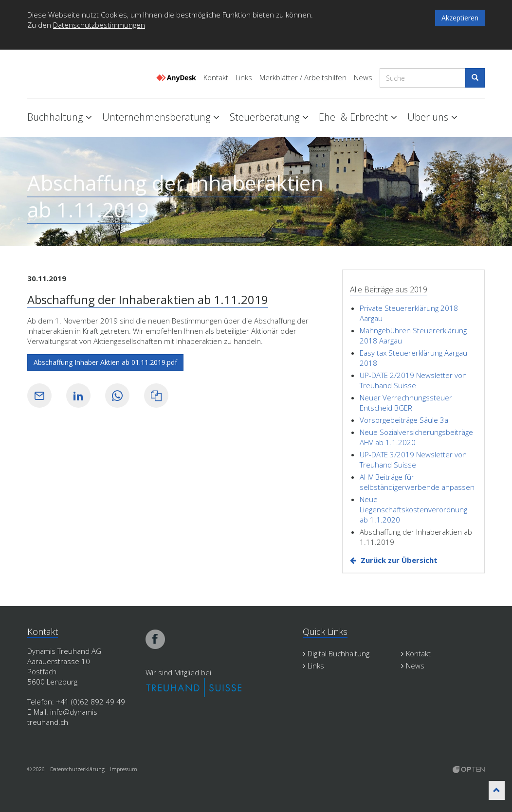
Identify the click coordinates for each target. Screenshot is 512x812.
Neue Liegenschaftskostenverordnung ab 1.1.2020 (413, 509)
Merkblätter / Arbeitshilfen (303, 78)
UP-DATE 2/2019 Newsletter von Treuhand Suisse (413, 380)
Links (244, 78)
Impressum (124, 769)
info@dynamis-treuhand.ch (64, 717)
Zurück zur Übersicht (399, 560)
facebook (155, 639)
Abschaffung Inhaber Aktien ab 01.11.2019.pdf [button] (105, 362)
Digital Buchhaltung (336, 653)
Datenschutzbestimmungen (99, 25)
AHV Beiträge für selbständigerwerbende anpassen (417, 482)
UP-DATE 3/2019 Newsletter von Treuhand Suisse (413, 460)
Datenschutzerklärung (77, 769)
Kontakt (216, 78)
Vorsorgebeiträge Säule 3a (404, 420)
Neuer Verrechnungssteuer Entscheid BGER (406, 403)
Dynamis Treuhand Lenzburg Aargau (76, 74)
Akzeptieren (460, 18)
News (363, 78)
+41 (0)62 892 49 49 (91, 702)
